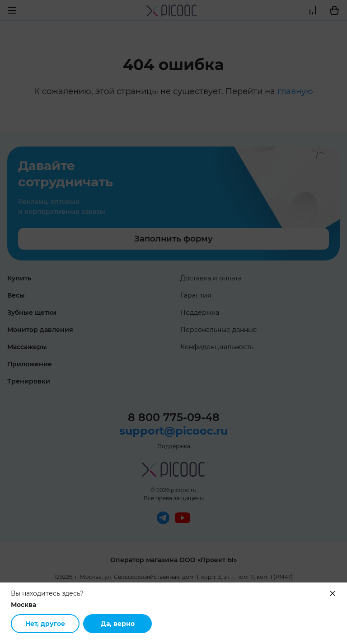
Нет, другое (45, 624)
